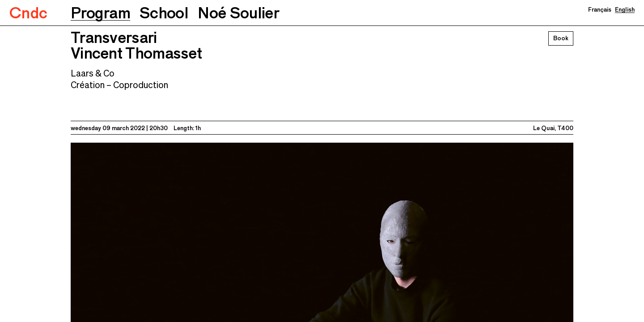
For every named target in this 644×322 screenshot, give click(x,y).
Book (561, 38)
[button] (100, 13)
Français (600, 9)
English (625, 9)
